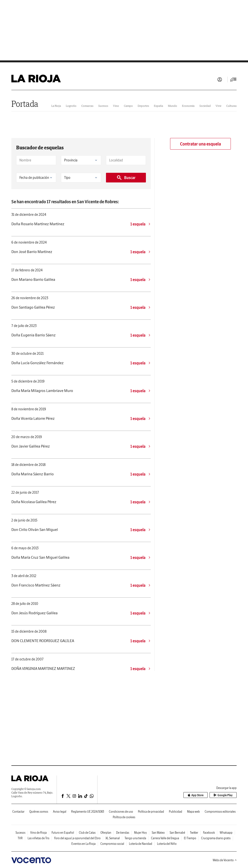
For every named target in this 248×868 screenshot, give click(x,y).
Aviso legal (60, 812)
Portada (25, 104)
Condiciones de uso (121, 812)
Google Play (223, 795)
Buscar (126, 178)
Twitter (194, 833)
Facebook (209, 833)
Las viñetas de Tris (38, 838)
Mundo (173, 106)
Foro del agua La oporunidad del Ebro (77, 838)
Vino (116, 106)
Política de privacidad (151, 812)
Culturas (231, 106)
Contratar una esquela (200, 144)
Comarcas (87, 106)
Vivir (218, 106)
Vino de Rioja (38, 833)
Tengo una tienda (135, 838)
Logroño (71, 106)
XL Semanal (113, 838)
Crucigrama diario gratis (216, 838)
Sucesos (103, 106)
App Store (195, 795)
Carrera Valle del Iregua (165, 838)
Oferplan (106, 833)
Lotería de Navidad (141, 844)
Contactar (18, 812)
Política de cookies (124, 817)
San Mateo (158, 833)
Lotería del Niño (167, 844)
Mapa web (193, 812)
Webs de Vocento (225, 860)
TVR (20, 838)
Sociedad (205, 106)
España (158, 106)
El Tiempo (190, 838)
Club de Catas (87, 833)
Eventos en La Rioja (83, 844)
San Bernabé (177, 833)
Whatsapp (226, 833)
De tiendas (123, 833)
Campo (128, 106)
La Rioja (56, 106)
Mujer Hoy (140, 833)
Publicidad (176, 812)
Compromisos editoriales (220, 812)
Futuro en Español (63, 833)
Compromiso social (112, 844)
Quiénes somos (39, 812)
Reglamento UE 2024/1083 (88, 812)
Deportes (143, 106)
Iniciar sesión (220, 80)
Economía (188, 106)
